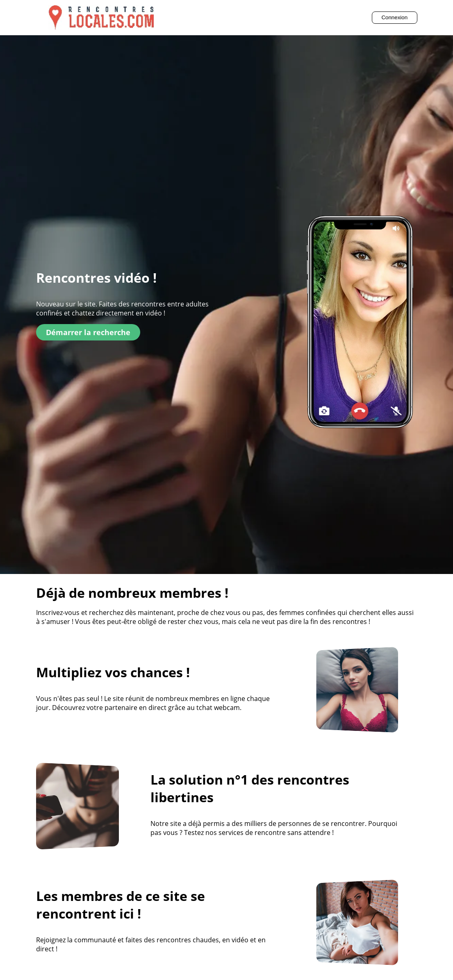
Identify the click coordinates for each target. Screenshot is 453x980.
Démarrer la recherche (88, 332)
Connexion (394, 17)
